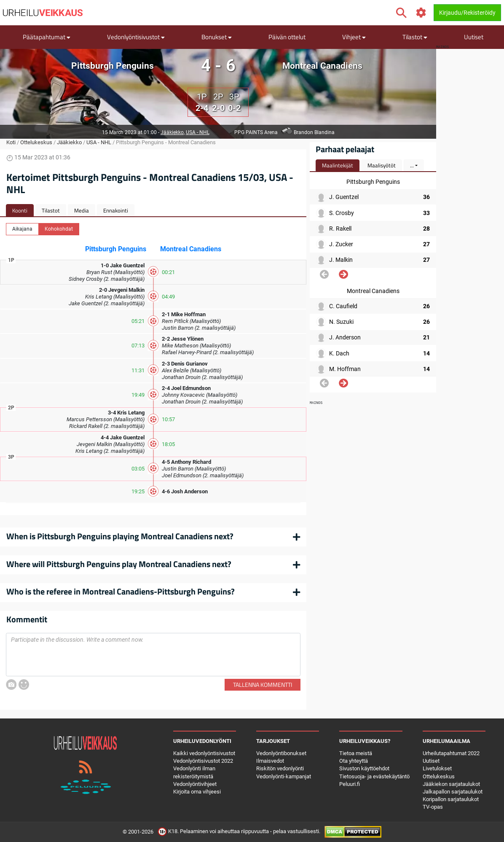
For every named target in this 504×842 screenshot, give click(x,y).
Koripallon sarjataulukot (451, 799)
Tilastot (415, 37)
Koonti (20, 210)
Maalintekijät (338, 165)
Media (82, 210)
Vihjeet (354, 37)
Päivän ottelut (287, 37)
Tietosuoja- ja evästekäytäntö (374, 776)
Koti (11, 142)
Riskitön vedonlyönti (280, 768)
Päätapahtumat (47, 37)
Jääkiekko (172, 132)
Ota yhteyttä (354, 761)
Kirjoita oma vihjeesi (197, 792)
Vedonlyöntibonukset (281, 753)
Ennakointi (116, 210)
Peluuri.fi (350, 784)
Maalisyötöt (382, 165)
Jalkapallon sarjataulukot (453, 792)
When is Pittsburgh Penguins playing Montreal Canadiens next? (120, 536)
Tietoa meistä (356, 753)
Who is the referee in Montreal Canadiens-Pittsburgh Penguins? (121, 591)
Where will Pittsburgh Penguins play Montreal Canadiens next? (119, 564)
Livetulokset (437, 768)
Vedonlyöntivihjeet (195, 784)
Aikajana (22, 229)
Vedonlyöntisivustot (136, 37)
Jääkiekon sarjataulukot (451, 784)
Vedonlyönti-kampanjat (284, 776)
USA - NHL (198, 132)
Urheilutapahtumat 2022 (451, 753)
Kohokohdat (59, 229)
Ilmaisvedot (270, 761)
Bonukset (217, 37)
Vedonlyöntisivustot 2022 (203, 761)
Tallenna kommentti (263, 685)
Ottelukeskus (36, 142)
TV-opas (433, 807)
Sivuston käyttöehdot (364, 768)
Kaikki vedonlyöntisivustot (204, 753)
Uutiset (474, 37)
